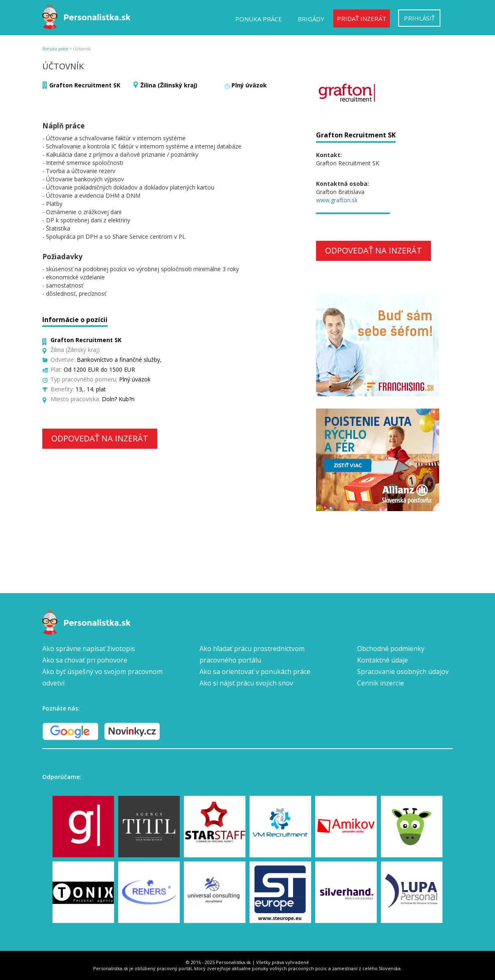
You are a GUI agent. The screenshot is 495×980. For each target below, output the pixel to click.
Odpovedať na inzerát (100, 438)
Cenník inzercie (380, 683)
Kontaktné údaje (383, 660)
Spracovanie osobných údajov (403, 672)
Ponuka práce (259, 19)
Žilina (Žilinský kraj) (169, 85)
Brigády (311, 19)
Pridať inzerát (362, 18)
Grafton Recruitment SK (85, 85)
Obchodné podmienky (391, 649)
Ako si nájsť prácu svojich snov (246, 683)
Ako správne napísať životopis (89, 649)
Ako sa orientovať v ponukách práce (255, 672)
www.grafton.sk (337, 200)
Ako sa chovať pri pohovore (85, 660)
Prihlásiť (419, 18)
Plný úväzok (249, 85)
